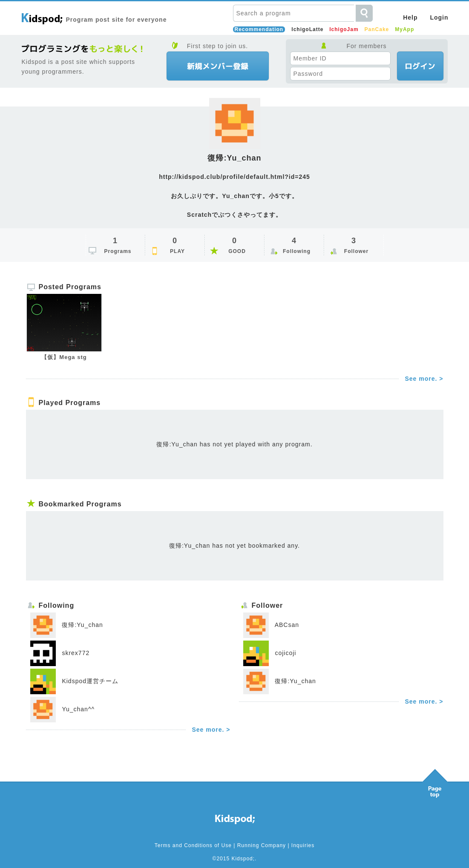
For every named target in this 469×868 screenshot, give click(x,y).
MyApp (404, 29)
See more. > (424, 379)
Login (439, 17)
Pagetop (435, 781)
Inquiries (303, 845)
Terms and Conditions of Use (193, 845)
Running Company (262, 845)
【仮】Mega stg (64, 357)
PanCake (377, 29)
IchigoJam (344, 29)
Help (410, 17)
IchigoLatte (307, 29)
